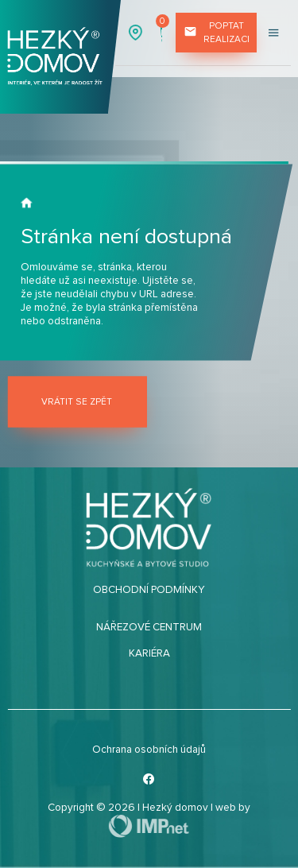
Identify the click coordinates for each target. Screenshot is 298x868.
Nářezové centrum (149, 627)
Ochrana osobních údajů (149, 750)
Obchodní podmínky (149, 590)
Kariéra (149, 653)
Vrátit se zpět (77, 402)
